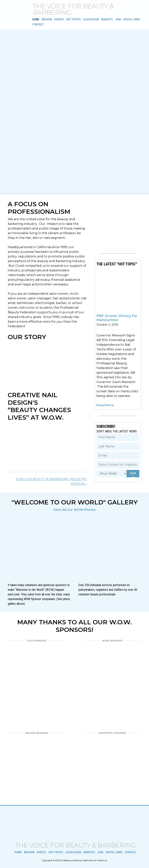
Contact (38, 25)
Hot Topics (73, 19)
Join (118, 19)
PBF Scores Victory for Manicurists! (117, 318)
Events (59, 19)
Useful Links (132, 19)
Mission (47, 19)
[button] (4, 564)
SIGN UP (133, 474)
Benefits (107, 19)
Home (36, 19)
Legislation (91, 19)
